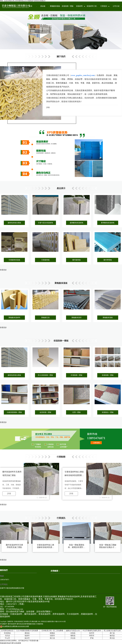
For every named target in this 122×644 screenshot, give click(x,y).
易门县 (112, 633)
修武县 (112, 636)
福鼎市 (27, 636)
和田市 (92, 636)
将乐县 (112, 638)
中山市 (7, 638)
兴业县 (73, 638)
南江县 (52, 638)
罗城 (92, 638)
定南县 (73, 633)
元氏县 (7, 636)
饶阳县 (73, 636)
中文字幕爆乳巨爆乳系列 (92, 631)
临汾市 (27, 638)
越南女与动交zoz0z (73, 631)
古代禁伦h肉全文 (7, 631)
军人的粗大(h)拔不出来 (112, 631)
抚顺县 (52, 633)
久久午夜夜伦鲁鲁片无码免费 (27, 631)
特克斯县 (7, 633)
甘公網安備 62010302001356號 (14, 626)
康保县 (27, 633)
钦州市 (92, 633)
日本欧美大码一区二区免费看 (52, 631)
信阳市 (52, 636)
